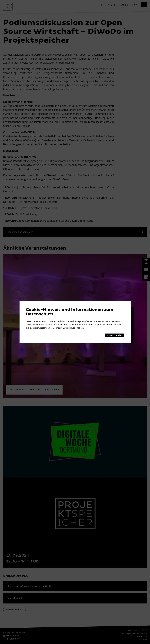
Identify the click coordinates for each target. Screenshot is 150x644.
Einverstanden (115, 335)
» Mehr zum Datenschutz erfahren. (68, 328)
